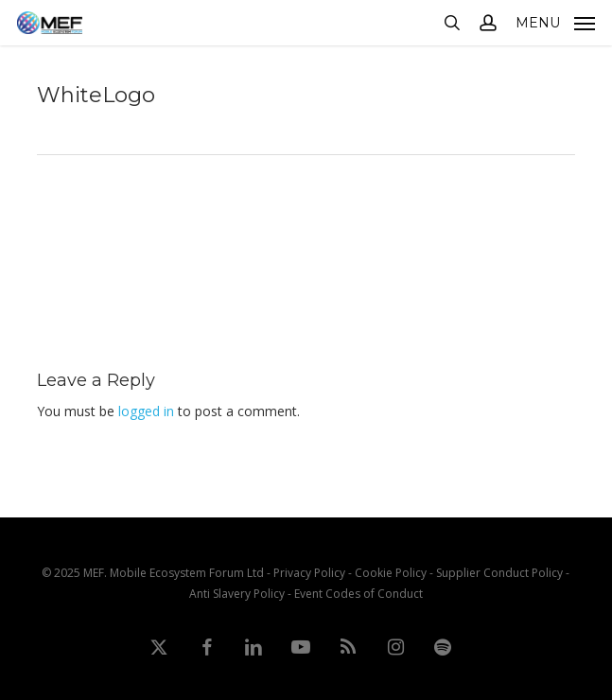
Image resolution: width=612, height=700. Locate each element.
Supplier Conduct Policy (499, 573)
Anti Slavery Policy (237, 594)
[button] (555, 21)
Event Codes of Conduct (358, 594)
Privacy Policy (309, 573)
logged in (146, 411)
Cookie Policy (391, 573)
